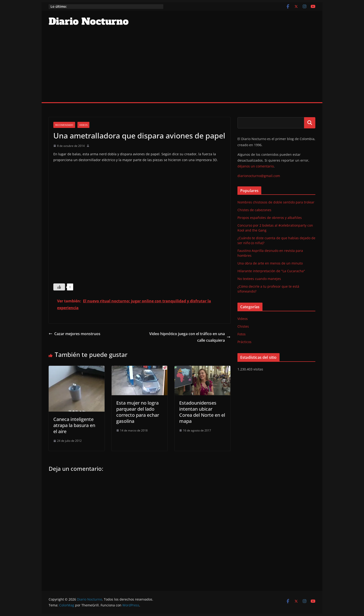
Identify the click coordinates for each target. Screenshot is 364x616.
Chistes (243, 326)
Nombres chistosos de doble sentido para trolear (276, 202)
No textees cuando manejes (259, 279)
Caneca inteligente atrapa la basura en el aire (74, 425)
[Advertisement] (182, 67)
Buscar (310, 123)
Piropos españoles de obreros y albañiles (270, 218)
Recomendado (64, 125)
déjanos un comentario (256, 166)
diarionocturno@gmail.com (259, 176)
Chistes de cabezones (254, 210)
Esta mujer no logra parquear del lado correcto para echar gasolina (138, 412)
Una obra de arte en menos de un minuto (270, 263)
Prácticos (244, 342)
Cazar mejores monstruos (75, 334)
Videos (83, 125)
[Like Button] (59, 287)
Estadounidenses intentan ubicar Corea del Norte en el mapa (202, 412)
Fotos (242, 334)
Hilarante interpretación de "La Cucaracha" (271, 271)
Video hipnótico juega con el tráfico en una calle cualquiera (190, 337)
